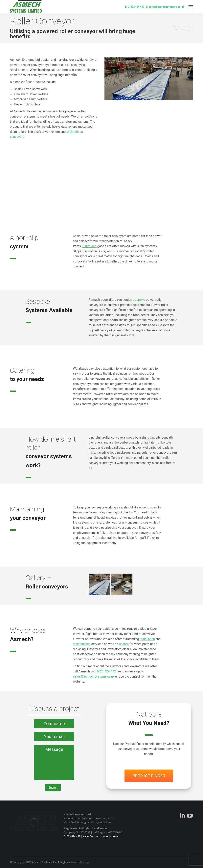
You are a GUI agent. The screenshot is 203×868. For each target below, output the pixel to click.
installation (147, 639)
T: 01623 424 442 (134, 7)
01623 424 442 (105, 671)
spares (124, 644)
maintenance (82, 644)
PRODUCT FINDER (149, 776)
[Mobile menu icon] (191, 7)
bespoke (139, 300)
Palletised (89, 246)
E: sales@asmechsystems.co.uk (165, 7)
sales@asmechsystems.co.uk (94, 677)
